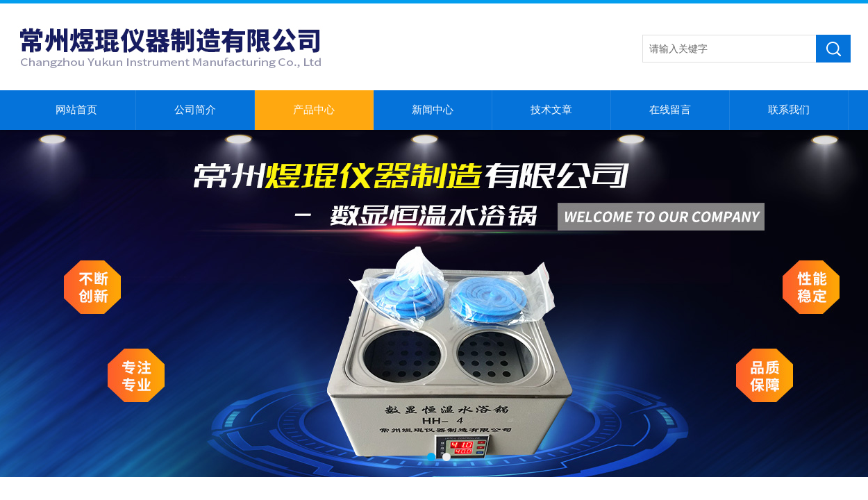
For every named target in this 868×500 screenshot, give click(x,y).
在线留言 (670, 110)
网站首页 (76, 110)
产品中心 (314, 110)
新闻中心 (433, 110)
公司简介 (195, 110)
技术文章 (551, 110)
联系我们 (789, 110)
